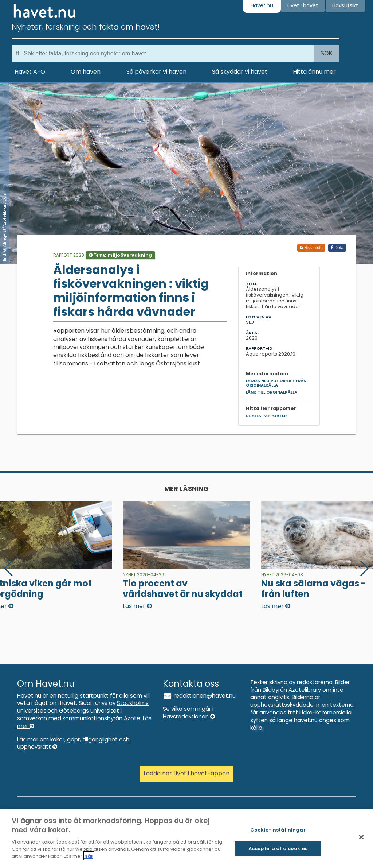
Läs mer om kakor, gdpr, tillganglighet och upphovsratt (73, 743)
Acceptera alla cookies (278, 852)
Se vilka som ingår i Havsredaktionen (189, 713)
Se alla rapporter (266, 416)
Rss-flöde (311, 248)
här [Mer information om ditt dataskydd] (89, 860)
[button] (364, 569)
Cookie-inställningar (278, 834)
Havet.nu (262, 5)
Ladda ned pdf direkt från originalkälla (276, 383)
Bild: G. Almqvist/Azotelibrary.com (4, 227)
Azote (132, 718)
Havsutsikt (345, 5)
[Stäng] (361, 841)
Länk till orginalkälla (272, 392)
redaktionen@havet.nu (199, 696)
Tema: (120, 255)
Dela (337, 248)
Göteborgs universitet (89, 711)
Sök (326, 53)
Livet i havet (303, 5)
